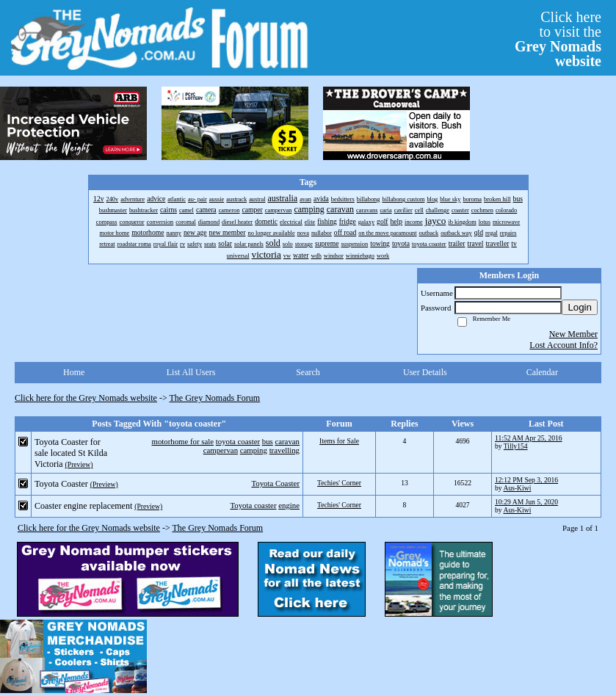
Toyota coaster (253, 505)
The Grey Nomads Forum (215, 398)
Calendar (542, 372)
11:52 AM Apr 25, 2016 (529, 438)
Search (308, 372)
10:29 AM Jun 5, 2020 (526, 502)
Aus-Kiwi (517, 488)
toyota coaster (238, 441)
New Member (573, 334)
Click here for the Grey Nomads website (86, 398)
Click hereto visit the (558, 39)
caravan (287, 441)
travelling (285, 450)
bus (268, 441)
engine (289, 505)
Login (580, 307)
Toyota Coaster (275, 483)
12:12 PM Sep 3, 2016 (526, 480)
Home (74, 372)
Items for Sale (339, 441)
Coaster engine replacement (83, 506)
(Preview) (79, 464)
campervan (221, 450)
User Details (425, 372)
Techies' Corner (339, 483)
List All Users (191, 372)
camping (254, 450)
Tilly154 (516, 446)
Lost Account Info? (564, 345)
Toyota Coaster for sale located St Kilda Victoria (71, 453)
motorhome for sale (183, 441)
